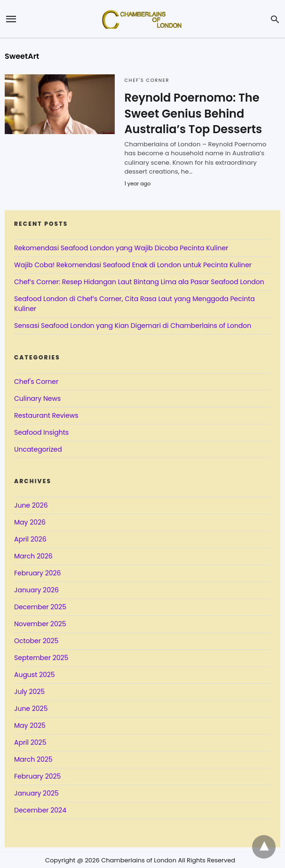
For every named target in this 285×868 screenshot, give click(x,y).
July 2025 (29, 692)
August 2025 (35, 675)
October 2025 (36, 641)
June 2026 (31, 505)
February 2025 (37, 776)
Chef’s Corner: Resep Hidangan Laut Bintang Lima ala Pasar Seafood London (139, 282)
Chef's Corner (147, 80)
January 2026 (36, 590)
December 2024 (40, 810)
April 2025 (30, 742)
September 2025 (41, 658)
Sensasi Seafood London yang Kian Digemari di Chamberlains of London (133, 326)
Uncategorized (38, 449)
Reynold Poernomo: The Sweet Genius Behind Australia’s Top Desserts (193, 113)
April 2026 (30, 539)
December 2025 (40, 607)
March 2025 (33, 759)
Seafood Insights (41, 432)
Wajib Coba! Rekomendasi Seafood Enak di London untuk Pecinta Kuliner (133, 265)
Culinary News (37, 398)
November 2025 (40, 624)
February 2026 (37, 573)
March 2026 (33, 556)
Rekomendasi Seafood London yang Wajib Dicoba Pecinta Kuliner (121, 248)
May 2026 (30, 522)
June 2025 (31, 709)
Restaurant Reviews (46, 415)
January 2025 (36, 793)
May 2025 (30, 725)
